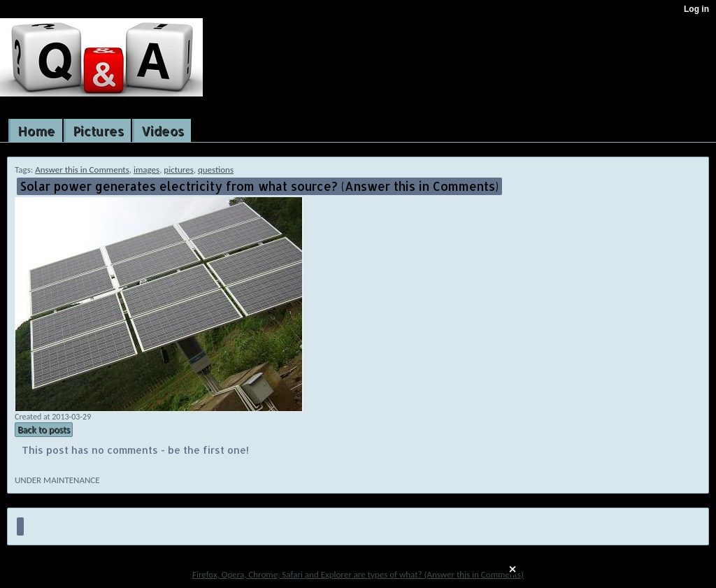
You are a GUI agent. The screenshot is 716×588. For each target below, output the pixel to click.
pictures (178, 170)
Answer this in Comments (82, 170)
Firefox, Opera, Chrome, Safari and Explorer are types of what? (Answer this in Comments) (358, 574)
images (146, 170)
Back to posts (44, 430)
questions (216, 170)
